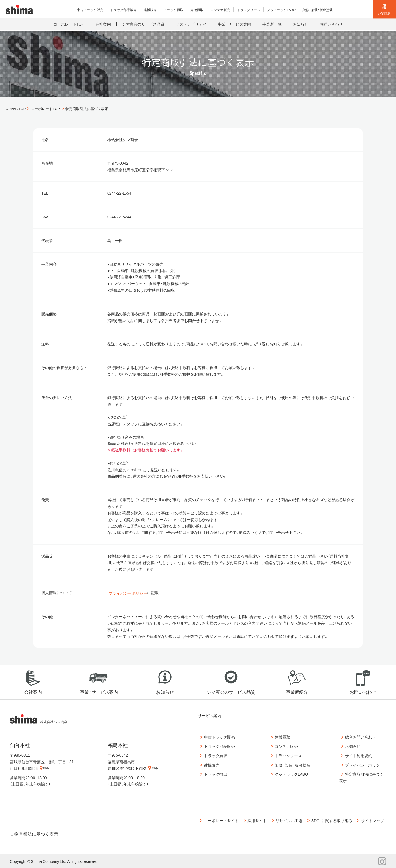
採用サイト (256, 820)
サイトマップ (375, 820)
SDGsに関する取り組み (333, 820)
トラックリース (286, 756)
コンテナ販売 (284, 746)
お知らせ (351, 746)
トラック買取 (214, 756)
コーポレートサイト (219, 820)
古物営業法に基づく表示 (34, 834)
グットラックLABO (289, 774)
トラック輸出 (214, 774)
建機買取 (280, 737)
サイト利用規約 (357, 756)
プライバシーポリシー (128, 593)
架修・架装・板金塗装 (291, 765)
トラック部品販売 (218, 746)
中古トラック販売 (218, 737)
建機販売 (210, 765)
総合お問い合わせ (359, 737)
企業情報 (384, 10)
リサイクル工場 (289, 820)
